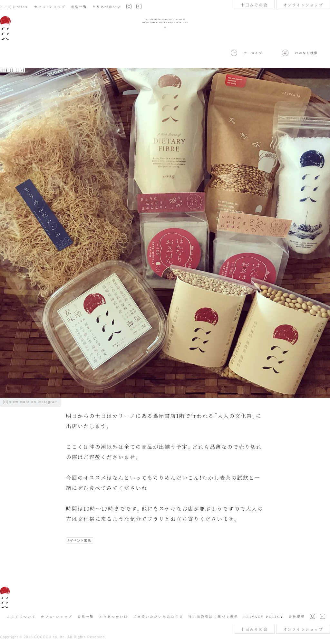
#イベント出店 (80, 540)
